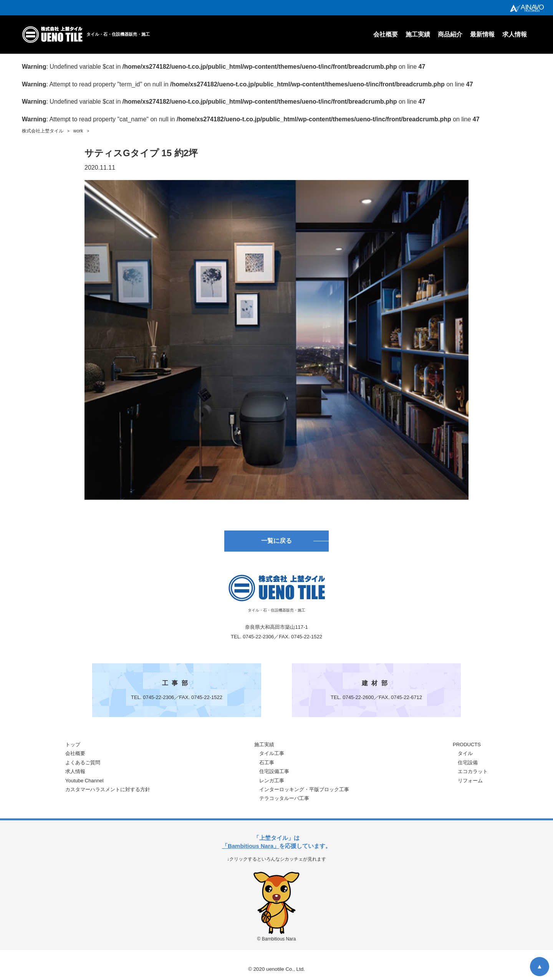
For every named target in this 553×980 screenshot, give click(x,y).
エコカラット (473, 774)
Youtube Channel (84, 783)
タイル (465, 756)
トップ (73, 747)
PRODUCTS (467, 747)
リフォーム (470, 783)
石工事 (267, 765)
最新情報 (482, 34)
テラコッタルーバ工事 (284, 801)
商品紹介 (450, 34)
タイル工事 (272, 756)
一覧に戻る (276, 542)
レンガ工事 (272, 783)
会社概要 (386, 34)
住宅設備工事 (274, 774)
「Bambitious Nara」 (251, 848)
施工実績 (418, 34)
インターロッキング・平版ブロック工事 (304, 792)
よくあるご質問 (83, 765)
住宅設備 (468, 765)
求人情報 (515, 34)
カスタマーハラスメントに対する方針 (108, 792)
